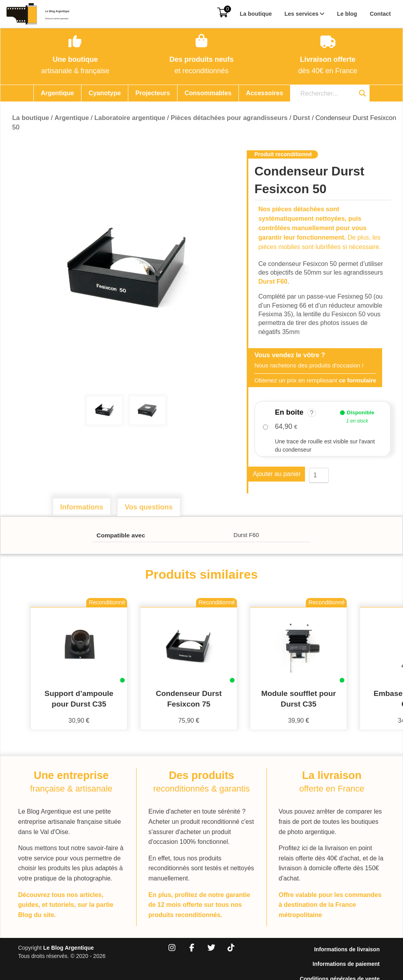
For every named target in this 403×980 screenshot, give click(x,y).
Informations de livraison (352, 939)
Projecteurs (153, 93)
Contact (380, 14)
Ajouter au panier (277, 475)
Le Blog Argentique (81, 9)
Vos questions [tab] (149, 507)
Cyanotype (105, 93)
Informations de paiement (351, 949)
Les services (301, 14)
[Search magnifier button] (362, 93)
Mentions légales (363, 967)
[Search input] (325, 94)
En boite (295, 412)
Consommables (208, 93)
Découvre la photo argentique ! (81, 19)
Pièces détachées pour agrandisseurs (229, 118)
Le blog (347, 14)
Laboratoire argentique (130, 118)
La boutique (256, 14)
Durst (302, 118)
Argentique (57, 93)
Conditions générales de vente (345, 958)
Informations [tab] (82, 507)
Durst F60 (273, 281)
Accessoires (264, 93)
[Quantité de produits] (319, 475)
